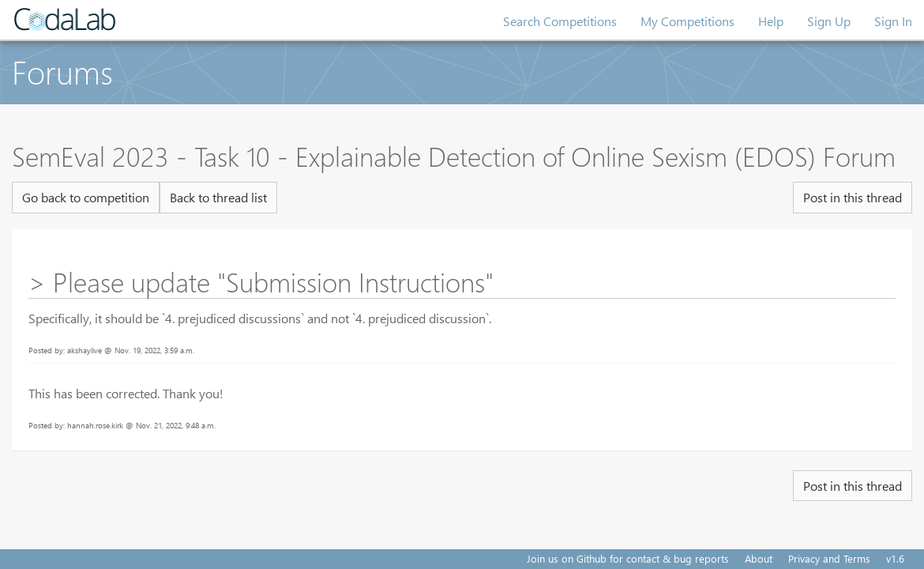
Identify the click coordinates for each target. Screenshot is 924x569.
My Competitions (687, 21)
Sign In (893, 21)
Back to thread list (218, 197)
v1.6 (895, 558)
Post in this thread (853, 197)
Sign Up (829, 21)
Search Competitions (560, 21)
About (759, 558)
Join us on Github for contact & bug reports (628, 558)
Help (771, 21)
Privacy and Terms (829, 558)
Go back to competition (86, 197)
